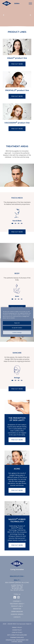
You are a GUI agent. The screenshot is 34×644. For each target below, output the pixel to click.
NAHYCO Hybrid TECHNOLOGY (17, 520)
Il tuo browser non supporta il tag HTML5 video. (17, 17)
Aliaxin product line (17, 58)
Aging (17, 469)
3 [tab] (19, 223)
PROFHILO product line (17, 90)
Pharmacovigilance (17, 637)
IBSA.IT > (17, 580)
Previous (4, 15)
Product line (16, 606)
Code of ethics (17, 632)
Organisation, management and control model (17, 641)
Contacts (17, 617)
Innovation (17, 609)
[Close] (31, 309)
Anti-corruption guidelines (17, 635)
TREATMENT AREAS (16, 604)
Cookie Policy (17, 630)
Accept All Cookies (17, 328)
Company (16, 601)
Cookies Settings (17, 333)
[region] (17, 322)
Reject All (17, 323)
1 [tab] (12, 223)
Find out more (17, 64)
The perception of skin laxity (17, 419)
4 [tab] (22, 223)
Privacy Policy (17, 627)
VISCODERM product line (17, 123)
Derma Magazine (17, 611)
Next (30, 15)
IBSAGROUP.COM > (17, 576)
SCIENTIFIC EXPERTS (17, 614)
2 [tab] (16, 223)
